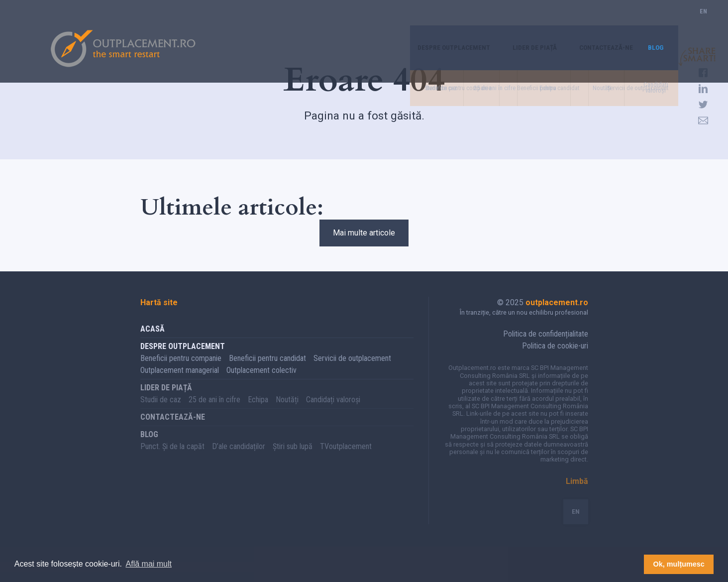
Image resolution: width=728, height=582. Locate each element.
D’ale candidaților (239, 457)
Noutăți (287, 410)
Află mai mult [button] (149, 564)
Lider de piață (518, 22)
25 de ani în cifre (214, 410)
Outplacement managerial (180, 381)
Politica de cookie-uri (555, 356)
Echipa (258, 410)
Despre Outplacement (427, 22)
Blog (654, 22)
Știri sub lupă (293, 457)
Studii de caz (161, 410)
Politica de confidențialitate (546, 344)
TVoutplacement (346, 457)
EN (703, 22)
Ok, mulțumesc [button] (679, 564)
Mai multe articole (364, 238)
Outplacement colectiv (261, 381)
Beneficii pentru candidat (267, 369)
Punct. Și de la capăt (172, 457)
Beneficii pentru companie (181, 369)
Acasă (153, 339)
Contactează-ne (598, 22)
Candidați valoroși (333, 410)
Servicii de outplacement (352, 369)
